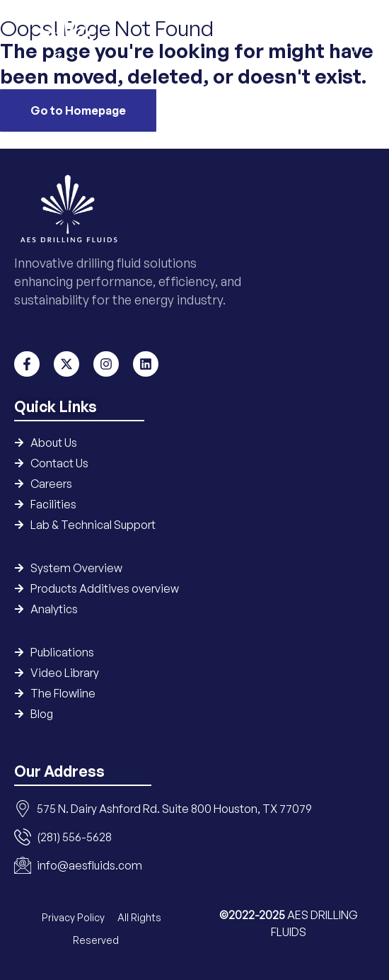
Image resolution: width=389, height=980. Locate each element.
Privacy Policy (74, 917)
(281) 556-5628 (74, 837)
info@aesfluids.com (89, 865)
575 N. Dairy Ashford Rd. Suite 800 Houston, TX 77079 (174, 809)
